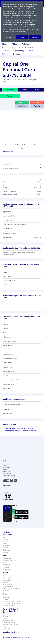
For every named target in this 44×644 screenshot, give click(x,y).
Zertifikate (6, 51)
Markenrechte (7, 474)
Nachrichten (7, 559)
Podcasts (6, 567)
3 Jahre (37, 145)
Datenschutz (7, 471)
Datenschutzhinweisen (18, 31)
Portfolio (37, 106)
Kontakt (5, 465)
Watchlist (22, 106)
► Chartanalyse (8, 151)
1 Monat (18, 145)
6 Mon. (24, 145)
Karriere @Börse (8, 606)
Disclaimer (6, 469)
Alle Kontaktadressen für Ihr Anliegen (16, 637)
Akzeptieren (35, 37)
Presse (5, 618)
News (31, 51)
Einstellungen (9, 37)
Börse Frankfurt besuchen (11, 576)
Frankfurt (10, 96)
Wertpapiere (7, 580)
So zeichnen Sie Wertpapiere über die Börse (19, 429)
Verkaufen (37, 102)
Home (5, 44)
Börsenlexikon (7, 584)
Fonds (17, 47)
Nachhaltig (20, 51)
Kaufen (22, 102)
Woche (11, 145)
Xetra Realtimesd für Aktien (12, 601)
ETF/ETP (6, 47)
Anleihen (26, 44)
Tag (6, 145)
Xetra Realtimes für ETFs (11, 603)
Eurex (5, 627)
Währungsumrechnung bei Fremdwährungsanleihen (21, 431)
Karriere (5, 616)
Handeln (5, 582)
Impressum (6, 467)
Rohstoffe (29, 47)
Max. (22, 148)
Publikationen (7, 586)
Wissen (5, 54)
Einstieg (16, 54)
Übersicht (10, 90)
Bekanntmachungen (9, 561)
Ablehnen (22, 37)
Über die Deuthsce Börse (11, 578)
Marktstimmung (8, 563)
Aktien (15, 44)
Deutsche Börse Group (10, 624)
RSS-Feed (6, 565)
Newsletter (6, 569)
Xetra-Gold (6, 629)
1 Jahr (30, 145)
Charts (24, 90)
